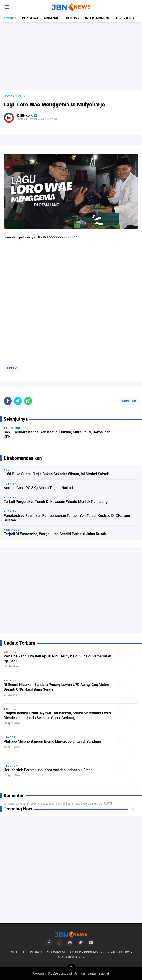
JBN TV (11, 368)
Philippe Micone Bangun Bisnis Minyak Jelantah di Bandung (52, 741)
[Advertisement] (71, 56)
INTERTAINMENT (97, 18)
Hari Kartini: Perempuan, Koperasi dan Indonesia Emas (48, 770)
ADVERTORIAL (126, 18)
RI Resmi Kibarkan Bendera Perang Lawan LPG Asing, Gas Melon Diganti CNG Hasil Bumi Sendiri (56, 687)
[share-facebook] (8, 401)
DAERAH (12, 737)
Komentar (129, 401)
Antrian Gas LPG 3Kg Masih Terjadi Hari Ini (38, 488)
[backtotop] (71, 968)
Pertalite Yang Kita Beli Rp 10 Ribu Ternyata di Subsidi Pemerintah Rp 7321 (57, 659)
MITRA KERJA (68, 957)
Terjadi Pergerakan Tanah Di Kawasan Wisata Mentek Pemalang (56, 502)
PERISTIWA (30, 18)
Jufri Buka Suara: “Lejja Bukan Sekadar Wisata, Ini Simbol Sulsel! (56, 474)
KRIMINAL (51, 18)
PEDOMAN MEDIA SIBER (63, 952)
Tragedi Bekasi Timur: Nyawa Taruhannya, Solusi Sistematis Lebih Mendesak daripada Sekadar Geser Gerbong (57, 715)
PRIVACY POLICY (118, 952)
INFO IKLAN (18, 952)
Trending (10, 18)
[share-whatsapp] (28, 401)
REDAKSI (36, 952)
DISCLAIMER (93, 952)
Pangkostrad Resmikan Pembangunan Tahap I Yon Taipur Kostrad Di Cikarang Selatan (67, 518)
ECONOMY (72, 18)
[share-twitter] (18, 401)
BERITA (11, 652)
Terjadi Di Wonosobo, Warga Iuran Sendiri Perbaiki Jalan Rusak (55, 534)
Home (8, 96)
